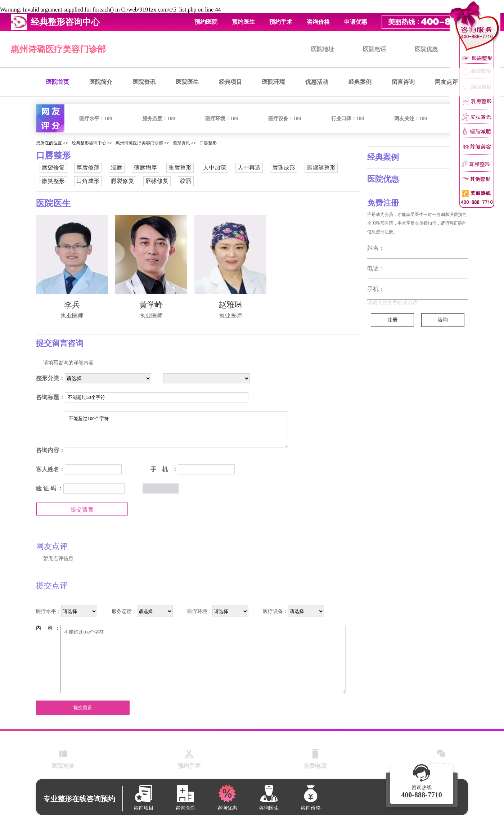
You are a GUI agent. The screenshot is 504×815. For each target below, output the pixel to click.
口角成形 (88, 181)
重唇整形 (180, 168)
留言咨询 (403, 82)
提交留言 (82, 510)
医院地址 (323, 49)
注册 (392, 320)
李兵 (72, 305)
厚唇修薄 (88, 168)
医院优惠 (426, 49)
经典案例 (360, 82)
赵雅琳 (230, 305)
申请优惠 (356, 22)
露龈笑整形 (321, 168)
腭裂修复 (122, 181)
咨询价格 (318, 22)
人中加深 (215, 168)
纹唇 (186, 181)
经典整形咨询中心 (89, 143)
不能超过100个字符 (176, 429)
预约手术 (281, 22)
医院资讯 (144, 82)
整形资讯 (181, 143)
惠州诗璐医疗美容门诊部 (58, 49)
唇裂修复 (53, 168)
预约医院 (206, 22)
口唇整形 (208, 143)
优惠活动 (317, 82)
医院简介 (101, 82)
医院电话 (374, 49)
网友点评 (446, 82)
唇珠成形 (284, 168)
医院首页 (58, 82)
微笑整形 (53, 181)
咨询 (443, 320)
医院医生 (187, 82)
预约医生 (243, 22)
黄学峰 (151, 305)
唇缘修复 (157, 181)
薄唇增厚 (145, 168)
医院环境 (274, 82)
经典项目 (230, 82)
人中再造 (249, 168)
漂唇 (117, 168)
